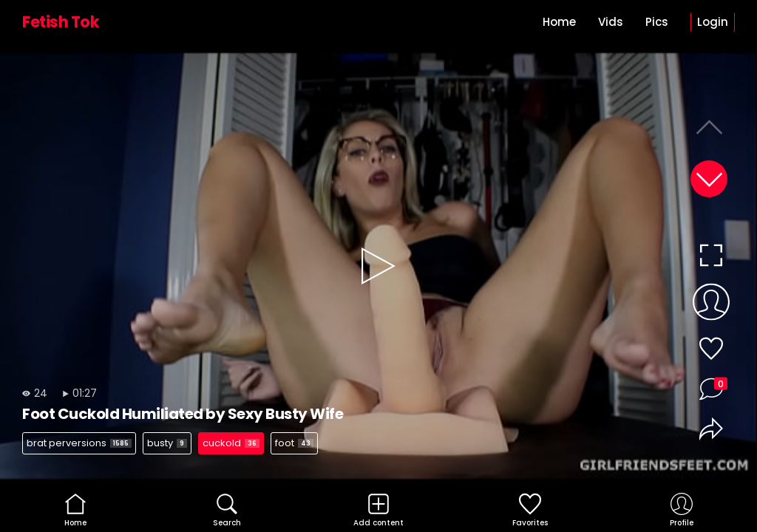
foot (294, 443)
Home (559, 22)
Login (713, 22)
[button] (709, 179)
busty (167, 443)
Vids (611, 22)
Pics (657, 22)
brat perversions (79, 443)
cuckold (231, 443)
